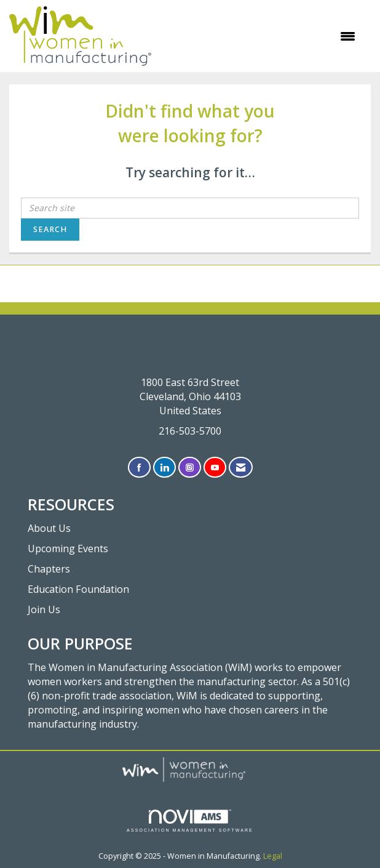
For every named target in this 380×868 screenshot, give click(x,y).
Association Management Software (190, 821)
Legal (273, 856)
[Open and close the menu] (259, 36)
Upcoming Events (68, 549)
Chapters (49, 569)
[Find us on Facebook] (139, 468)
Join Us (44, 609)
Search (50, 229)
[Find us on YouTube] (215, 468)
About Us (49, 528)
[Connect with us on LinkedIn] (164, 468)
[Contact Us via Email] (241, 468)
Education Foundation (78, 589)
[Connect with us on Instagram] (190, 468)
